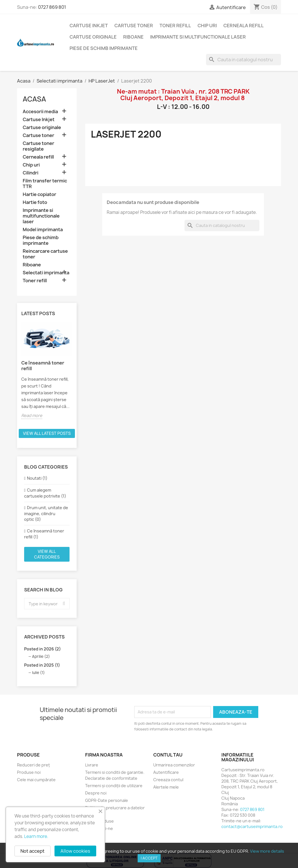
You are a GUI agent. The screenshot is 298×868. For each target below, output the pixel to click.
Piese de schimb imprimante (104, 48)
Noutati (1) (37, 478)
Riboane (133, 37)
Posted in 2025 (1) (42, 665)
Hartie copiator (39, 194)
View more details (267, 851)
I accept (149, 858)
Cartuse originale (93, 37)
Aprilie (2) (41, 656)
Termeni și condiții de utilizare (114, 786)
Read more (32, 415)
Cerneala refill (244, 26)
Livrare (92, 765)
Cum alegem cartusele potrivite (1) (45, 493)
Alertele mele (166, 787)
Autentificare (166, 772)
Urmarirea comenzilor (174, 765)
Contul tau (168, 755)
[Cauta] (244, 60)
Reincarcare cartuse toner (45, 254)
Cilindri (31, 173)
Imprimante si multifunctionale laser (198, 37)
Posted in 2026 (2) (42, 649)
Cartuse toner (134, 26)
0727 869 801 (52, 7)
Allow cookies (75, 851)
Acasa (34, 99)
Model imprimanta (43, 230)
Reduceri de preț (33, 765)
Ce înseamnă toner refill (43, 366)
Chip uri (207, 26)
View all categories (47, 554)
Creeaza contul (168, 780)
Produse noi (29, 772)
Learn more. (36, 836)
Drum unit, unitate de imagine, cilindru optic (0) (46, 513)
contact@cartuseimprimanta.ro (252, 826)
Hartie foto (35, 202)
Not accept (32, 851)
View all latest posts (47, 433)
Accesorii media (40, 112)
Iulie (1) (38, 673)
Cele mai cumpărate (36, 780)
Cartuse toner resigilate (38, 146)
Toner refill (175, 26)
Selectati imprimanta (46, 273)
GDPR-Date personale (107, 800)
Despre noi (96, 793)
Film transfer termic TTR (45, 184)
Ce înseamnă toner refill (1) (44, 534)
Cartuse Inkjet (89, 26)
